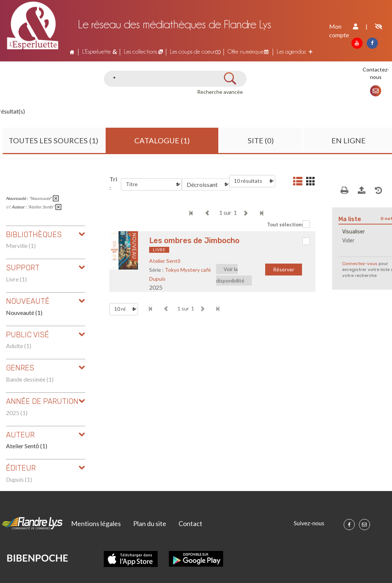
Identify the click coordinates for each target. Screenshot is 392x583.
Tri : (113, 183)
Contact (190, 523)
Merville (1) (21, 246)
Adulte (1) (19, 346)
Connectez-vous (360, 264)
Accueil (72, 52)
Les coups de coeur (192, 52)
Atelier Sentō (165, 261)
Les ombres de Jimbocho (194, 240)
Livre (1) (16, 279)
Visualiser (354, 232)
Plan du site (150, 523)
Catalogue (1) (162, 140)
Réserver (284, 269)
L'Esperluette (97, 52)
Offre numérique (246, 52)
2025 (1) (17, 413)
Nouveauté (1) (24, 313)
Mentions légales (96, 523)
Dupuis (157, 279)
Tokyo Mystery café (188, 270)
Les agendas (291, 52)
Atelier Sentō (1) (27, 446)
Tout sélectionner (288, 224)
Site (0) (261, 140)
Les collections (140, 52)
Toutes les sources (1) (53, 140)
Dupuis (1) (19, 479)
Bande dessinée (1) (30, 379)
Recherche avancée (220, 92)
